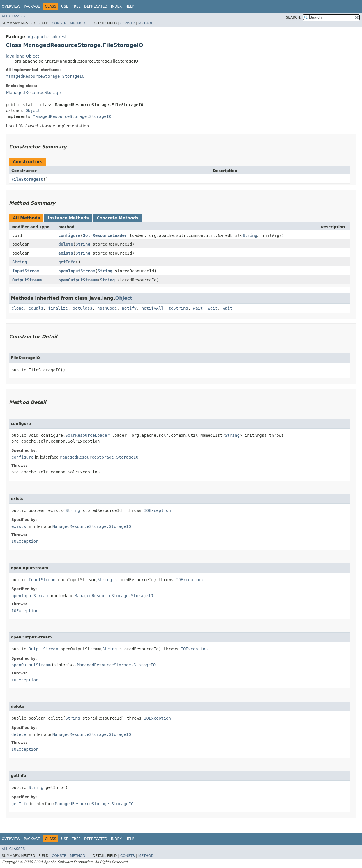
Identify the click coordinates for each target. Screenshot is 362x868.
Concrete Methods (118, 218)
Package (32, 6)
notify (129, 308)
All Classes (13, 16)
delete (66, 244)
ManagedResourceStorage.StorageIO (45, 76)
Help (130, 6)
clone (17, 308)
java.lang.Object (22, 56)
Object (33, 111)
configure (69, 235)
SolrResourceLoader (105, 235)
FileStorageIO (27, 179)
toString (178, 308)
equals (36, 308)
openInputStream (77, 271)
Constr (59, 23)
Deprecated (96, 6)
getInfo (67, 262)
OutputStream (27, 280)
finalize (58, 308)
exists (66, 253)
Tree (76, 6)
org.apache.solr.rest (46, 37)
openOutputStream (78, 280)
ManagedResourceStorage (33, 93)
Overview (11, 6)
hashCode (107, 308)
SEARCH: (294, 17)
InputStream (26, 271)
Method (78, 23)
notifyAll (153, 308)
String (250, 235)
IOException (157, 510)
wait (198, 308)
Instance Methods (68, 218)
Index (116, 6)
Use (65, 6)
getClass (83, 308)
